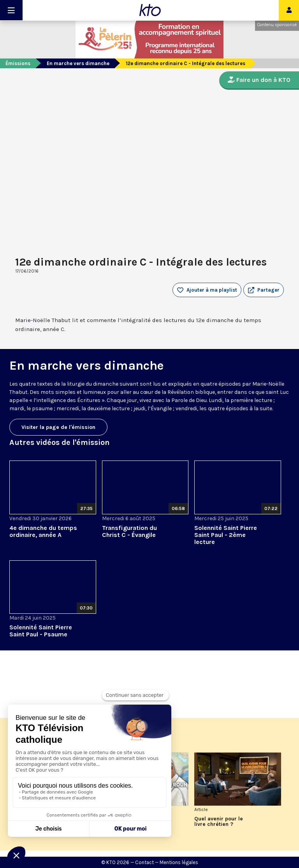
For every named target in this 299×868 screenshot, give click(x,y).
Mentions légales (179, 862)
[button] (264, 290)
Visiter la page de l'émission (58, 427)
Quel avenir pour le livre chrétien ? (219, 822)
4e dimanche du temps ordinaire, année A (43, 531)
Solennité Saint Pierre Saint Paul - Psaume (41, 631)
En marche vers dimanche (78, 63)
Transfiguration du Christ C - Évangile (129, 531)
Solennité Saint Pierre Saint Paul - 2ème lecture (226, 535)
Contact (144, 862)
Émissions (18, 63)
